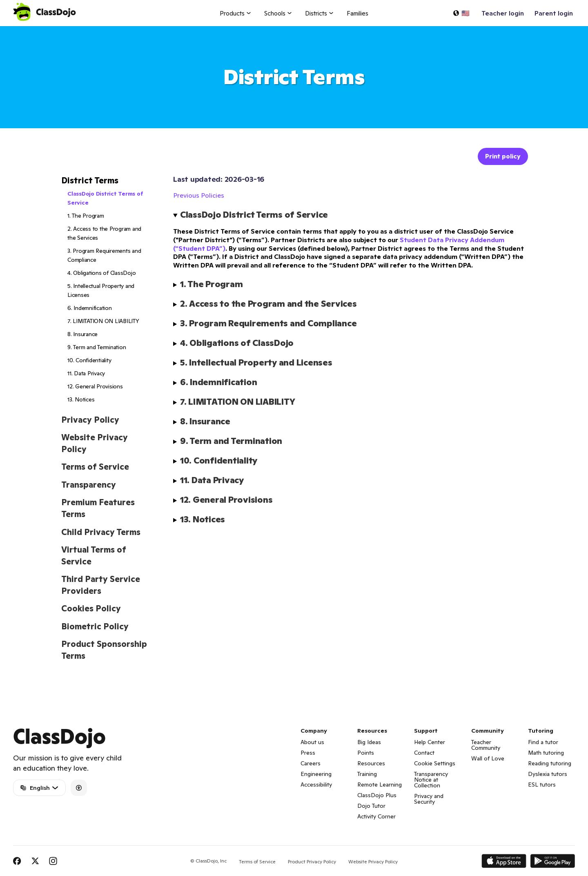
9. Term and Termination (97, 347)
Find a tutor (543, 742)
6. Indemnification (90, 308)
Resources (371, 763)
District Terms (90, 181)
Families (357, 13)
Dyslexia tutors (548, 774)
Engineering (316, 774)
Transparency (89, 485)
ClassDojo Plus (377, 795)
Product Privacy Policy (312, 862)
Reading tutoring (550, 763)
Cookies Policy (91, 609)
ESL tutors (542, 785)
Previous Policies (199, 195)
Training (367, 774)
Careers (311, 763)
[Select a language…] (461, 13)
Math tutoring (546, 753)
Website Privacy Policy (373, 862)
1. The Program (86, 216)
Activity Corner (376, 816)
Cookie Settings (435, 763)
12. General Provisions (95, 386)
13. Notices (81, 399)
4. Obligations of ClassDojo (101, 273)
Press (308, 753)
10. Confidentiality (89, 360)
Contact (424, 753)
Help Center (430, 742)
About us (312, 742)
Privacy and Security (429, 799)
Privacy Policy (90, 420)
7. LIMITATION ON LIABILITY (103, 321)
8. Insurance (82, 334)
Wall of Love (488, 758)
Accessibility (316, 785)
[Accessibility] (79, 788)
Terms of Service (95, 467)
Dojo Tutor (371, 806)
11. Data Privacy (86, 373)
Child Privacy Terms (101, 532)
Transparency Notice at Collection (431, 780)
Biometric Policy (95, 626)
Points (366, 753)
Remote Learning (380, 785)
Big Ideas (369, 742)
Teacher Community (486, 745)
